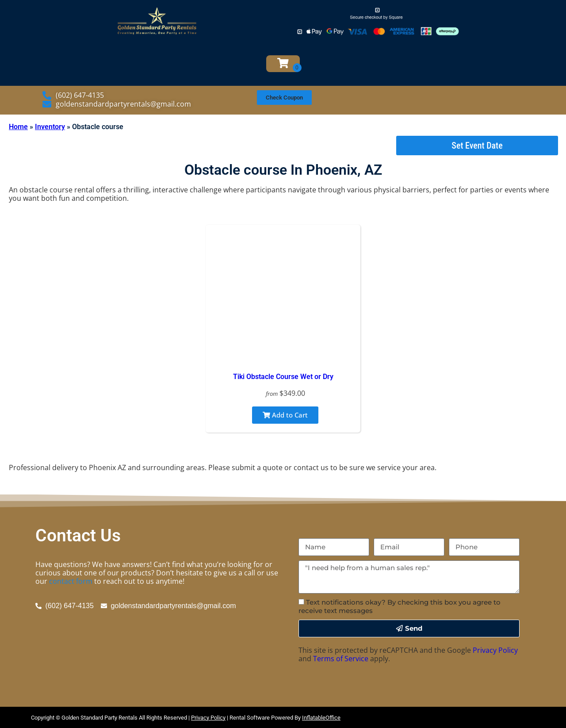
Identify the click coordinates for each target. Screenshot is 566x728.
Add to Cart (285, 415)
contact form (71, 581)
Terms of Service (341, 659)
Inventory (50, 127)
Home (18, 127)
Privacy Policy (495, 650)
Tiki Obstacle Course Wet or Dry (283, 377)
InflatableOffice (321, 718)
